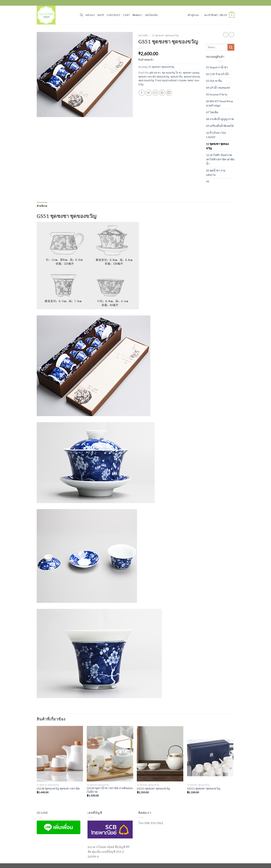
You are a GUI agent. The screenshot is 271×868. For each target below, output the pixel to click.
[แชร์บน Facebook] (142, 93)
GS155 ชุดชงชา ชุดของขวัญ (153, 788)
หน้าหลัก (143, 35)
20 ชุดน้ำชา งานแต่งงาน (216, 173)
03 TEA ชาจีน (214, 81)
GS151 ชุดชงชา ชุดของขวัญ (204, 788)
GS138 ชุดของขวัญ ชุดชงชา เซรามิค (58, 788)
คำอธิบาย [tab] (42, 206)
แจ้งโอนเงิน (151, 15)
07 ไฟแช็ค (212, 112)
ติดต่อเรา (137, 15)
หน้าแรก (90, 15)
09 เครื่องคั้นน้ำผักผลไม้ (220, 126)
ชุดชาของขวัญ (146, 80)
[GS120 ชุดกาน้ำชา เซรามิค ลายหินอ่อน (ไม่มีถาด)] (110, 754)
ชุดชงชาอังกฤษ (192, 77)
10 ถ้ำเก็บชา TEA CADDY (216, 135)
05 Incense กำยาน (217, 94)
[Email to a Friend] (155, 93)
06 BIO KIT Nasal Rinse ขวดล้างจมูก (220, 103)
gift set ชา (155, 73)
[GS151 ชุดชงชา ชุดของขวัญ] (210, 754)
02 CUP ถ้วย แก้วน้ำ (218, 74)
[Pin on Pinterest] (162, 93)
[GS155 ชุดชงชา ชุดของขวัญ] (160, 754)
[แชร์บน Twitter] (149, 93)
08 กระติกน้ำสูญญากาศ (220, 119)
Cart (126, 15)
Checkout (114, 15)
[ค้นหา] (81, 15)
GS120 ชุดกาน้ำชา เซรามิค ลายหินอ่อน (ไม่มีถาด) (110, 790)
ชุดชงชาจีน (176, 77)
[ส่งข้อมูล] (231, 47)
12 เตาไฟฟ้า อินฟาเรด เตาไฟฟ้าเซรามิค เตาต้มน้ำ (220, 159)
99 (208, 182)
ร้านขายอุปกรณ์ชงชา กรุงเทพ (171, 80)
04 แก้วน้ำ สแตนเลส (218, 88)
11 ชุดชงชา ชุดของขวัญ (165, 35)
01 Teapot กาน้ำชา (217, 67)
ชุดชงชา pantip (191, 73)
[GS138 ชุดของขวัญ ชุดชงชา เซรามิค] (60, 754)
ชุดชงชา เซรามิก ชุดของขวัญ (154, 77)
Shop (101, 15)
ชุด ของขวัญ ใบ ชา (172, 73)
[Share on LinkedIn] (169, 93)
